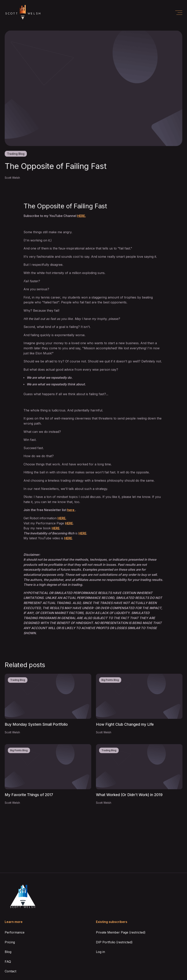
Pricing (10, 942)
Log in (100, 952)
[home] (23, 12)
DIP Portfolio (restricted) (114, 942)
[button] (179, 13)
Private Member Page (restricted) (121, 932)
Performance (15, 932)
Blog (8, 952)
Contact (10, 971)
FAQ (8, 962)
